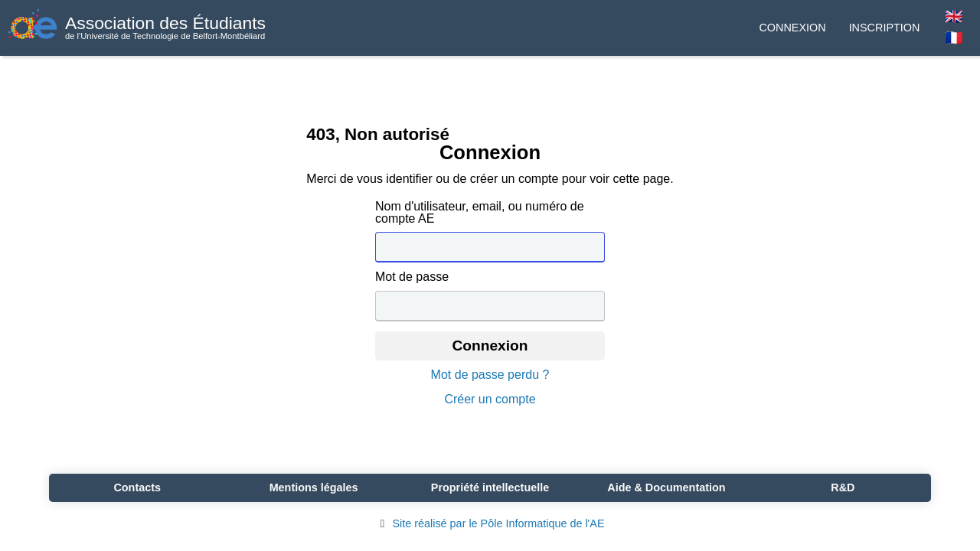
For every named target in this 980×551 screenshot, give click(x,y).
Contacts (137, 487)
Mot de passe (412, 277)
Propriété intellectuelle (490, 487)
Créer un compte (490, 399)
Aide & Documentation (666, 487)
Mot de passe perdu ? (490, 375)
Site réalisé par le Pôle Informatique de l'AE (490, 523)
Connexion (792, 28)
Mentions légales (314, 487)
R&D (843, 487)
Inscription (885, 28)
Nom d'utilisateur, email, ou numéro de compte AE (480, 213)
